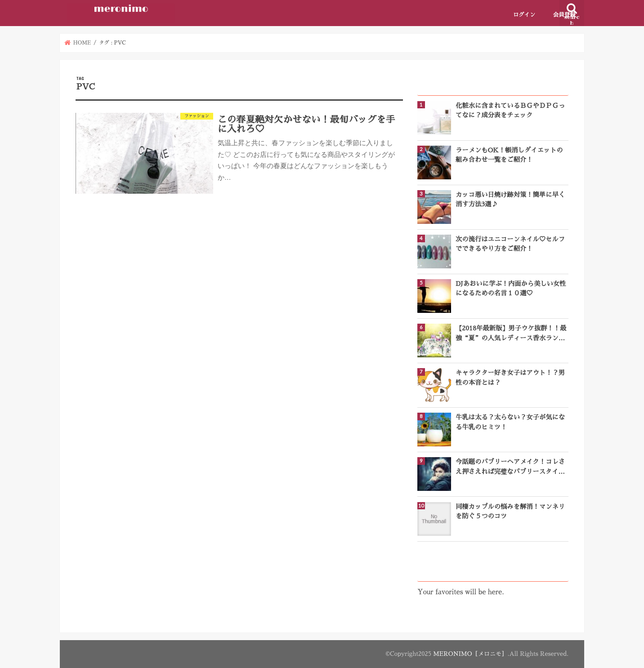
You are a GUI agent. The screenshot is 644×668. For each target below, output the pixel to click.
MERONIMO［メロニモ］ (470, 654)
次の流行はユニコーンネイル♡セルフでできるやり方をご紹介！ (510, 244)
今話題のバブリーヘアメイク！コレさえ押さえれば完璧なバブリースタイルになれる (510, 468)
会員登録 (564, 15)
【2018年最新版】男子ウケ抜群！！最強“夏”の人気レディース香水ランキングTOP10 (511, 334)
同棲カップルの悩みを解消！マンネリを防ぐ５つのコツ (510, 511)
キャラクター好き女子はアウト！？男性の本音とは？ (510, 377)
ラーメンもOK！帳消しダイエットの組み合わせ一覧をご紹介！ (509, 155)
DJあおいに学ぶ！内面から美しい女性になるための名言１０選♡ (511, 288)
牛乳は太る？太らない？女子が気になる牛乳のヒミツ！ (510, 422)
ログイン (524, 15)
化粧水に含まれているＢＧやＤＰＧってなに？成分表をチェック (510, 110)
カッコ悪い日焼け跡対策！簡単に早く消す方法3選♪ (510, 199)
